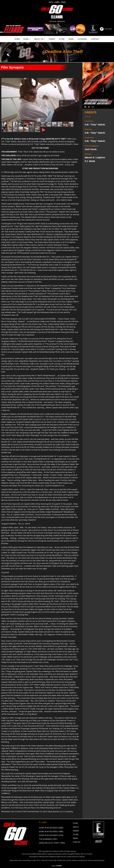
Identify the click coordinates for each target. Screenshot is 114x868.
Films (26, 39)
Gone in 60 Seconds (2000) (51, 825)
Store (62, 39)
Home (17, 39)
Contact (95, 39)
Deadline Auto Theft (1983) (52, 840)
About (76, 825)
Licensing (82, 39)
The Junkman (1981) (48, 837)
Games (52, 39)
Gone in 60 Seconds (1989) (51, 829)
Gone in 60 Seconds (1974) (51, 833)
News (71, 39)
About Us (39, 39)
